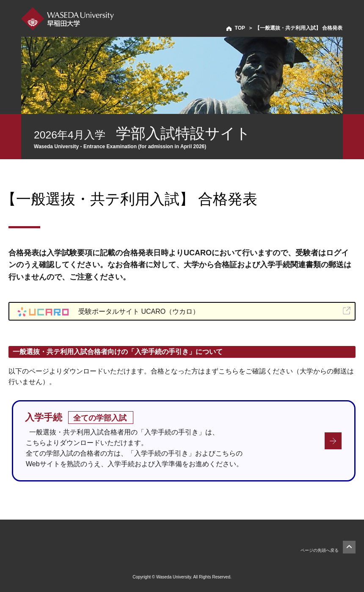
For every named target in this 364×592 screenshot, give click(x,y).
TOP (240, 28)
